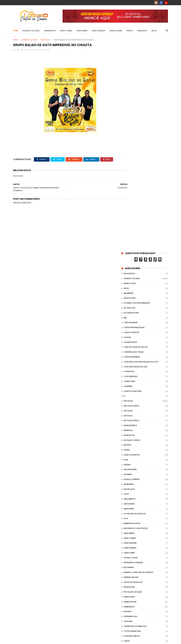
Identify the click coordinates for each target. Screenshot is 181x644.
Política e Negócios (133, 370)
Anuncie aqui (130, 71)
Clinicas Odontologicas (136, 135)
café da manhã (131, 110)
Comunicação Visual (134, 139)
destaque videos (131, 193)
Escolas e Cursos (132, 228)
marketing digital (132, 311)
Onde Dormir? (130, 335)
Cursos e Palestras (133, 179)
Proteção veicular (133, 379)
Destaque (45, 40)
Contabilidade (131, 164)
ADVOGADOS (129, 61)
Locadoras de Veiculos (135, 301)
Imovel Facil (129, 277)
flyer (126, 247)
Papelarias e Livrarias (133, 350)
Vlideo (127, 453)
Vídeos (127, 443)
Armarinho (129, 81)
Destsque (128, 203)
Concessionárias (132, 144)
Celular (127, 125)
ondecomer (129, 340)
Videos (130, 31)
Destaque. (128, 198)
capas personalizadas (134, 115)
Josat (126, 281)
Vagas (127, 428)
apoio (126, 76)
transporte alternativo (135, 414)
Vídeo (126, 433)
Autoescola (129, 95)
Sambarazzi (50, 31)
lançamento (130, 286)
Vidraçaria (129, 448)
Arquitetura (130, 86)
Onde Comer (66, 31)
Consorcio (129, 159)
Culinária (128, 174)
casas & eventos (131, 120)
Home (16, 31)
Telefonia (128, 409)
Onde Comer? (130, 326)
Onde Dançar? (130, 330)
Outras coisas (131, 345)
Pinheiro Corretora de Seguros (138, 360)
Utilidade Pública (132, 424)
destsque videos (131, 208)
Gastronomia (130, 257)
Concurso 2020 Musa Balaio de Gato (141, 149)
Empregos (142, 31)
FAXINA (127, 237)
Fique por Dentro (132, 242)
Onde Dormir (116, 31)
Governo (128, 262)
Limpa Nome (129, 296)
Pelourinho (129, 355)
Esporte (127, 233)
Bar (125, 105)
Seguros (128, 399)
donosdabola (130, 213)
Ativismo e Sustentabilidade (137, 90)
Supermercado (131, 404)
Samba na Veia (130, 389)
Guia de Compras (132, 267)
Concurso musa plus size (135, 154)
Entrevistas (129, 223)
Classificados (130, 130)
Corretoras (129, 169)
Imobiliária (129, 272)
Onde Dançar (99, 31)
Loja (126, 306)
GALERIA (127, 252)
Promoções (129, 375)
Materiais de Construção (136, 316)
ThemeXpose (29, 640)
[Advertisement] (145, 607)
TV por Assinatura (132, 419)
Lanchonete (129, 291)
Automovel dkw (131, 100)
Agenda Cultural (31, 31)
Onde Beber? (129, 321)
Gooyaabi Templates (60, 640)
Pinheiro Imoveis (131, 365)
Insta (154, 31)
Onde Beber (82, 31)
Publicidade (129, 384)
